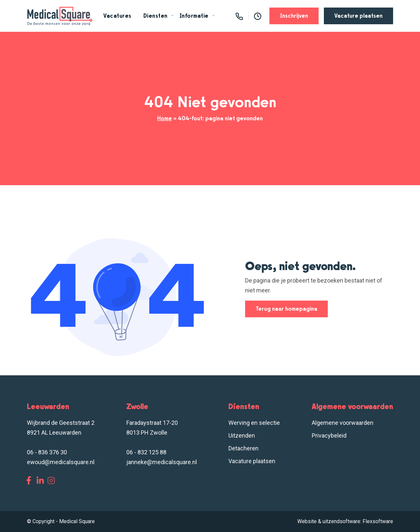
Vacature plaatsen (358, 16)
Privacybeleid (329, 435)
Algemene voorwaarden (343, 423)
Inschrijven (294, 16)
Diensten (156, 16)
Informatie (194, 16)
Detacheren (243, 448)
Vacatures (117, 16)
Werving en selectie (254, 423)
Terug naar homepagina (286, 309)
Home (165, 118)
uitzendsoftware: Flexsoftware (358, 521)
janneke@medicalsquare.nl (162, 462)
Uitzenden (242, 435)
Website (307, 521)
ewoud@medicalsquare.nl (61, 462)
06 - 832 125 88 (146, 452)
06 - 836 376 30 (47, 452)
